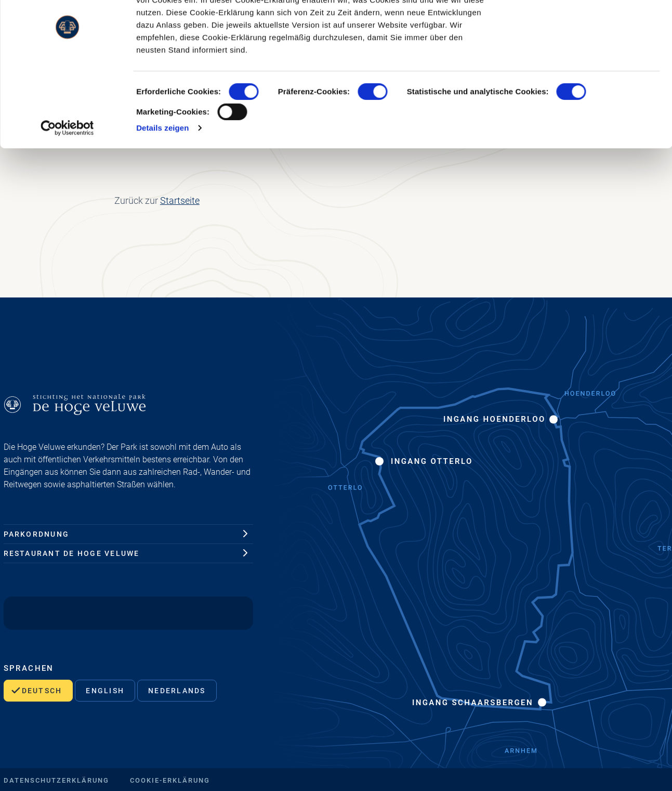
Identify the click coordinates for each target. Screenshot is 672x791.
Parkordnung (37, 534)
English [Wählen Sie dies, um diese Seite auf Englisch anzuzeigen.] (105, 691)
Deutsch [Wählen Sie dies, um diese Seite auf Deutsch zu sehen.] (42, 691)
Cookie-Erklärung (170, 780)
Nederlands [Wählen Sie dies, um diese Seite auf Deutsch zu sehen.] (177, 691)
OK (585, 27)
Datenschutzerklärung (56, 780)
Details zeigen (162, 191)
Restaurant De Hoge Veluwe (72, 553)
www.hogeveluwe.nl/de (355, 50)
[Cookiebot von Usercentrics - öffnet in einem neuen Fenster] (67, 191)
